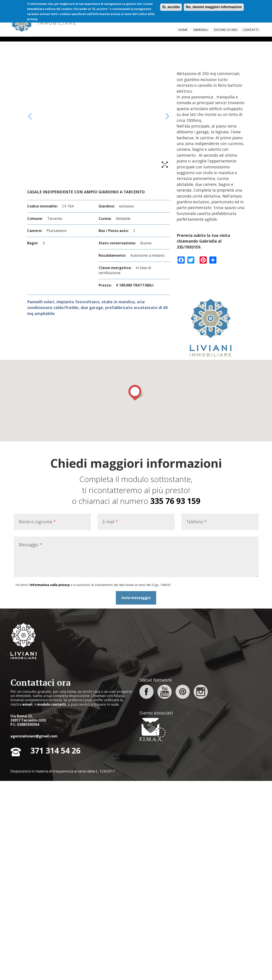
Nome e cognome (37, 721)
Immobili (201, 30)
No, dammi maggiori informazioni (214, 7)
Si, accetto (171, 7)
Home (183, 30)
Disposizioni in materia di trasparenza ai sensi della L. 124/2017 (63, 970)
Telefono (197, 721)
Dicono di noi (225, 30)
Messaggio (30, 744)
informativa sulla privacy (50, 784)
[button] (136, 592)
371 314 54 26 (55, 950)
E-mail (110, 721)
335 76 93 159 (175, 700)
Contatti (251, 30)
